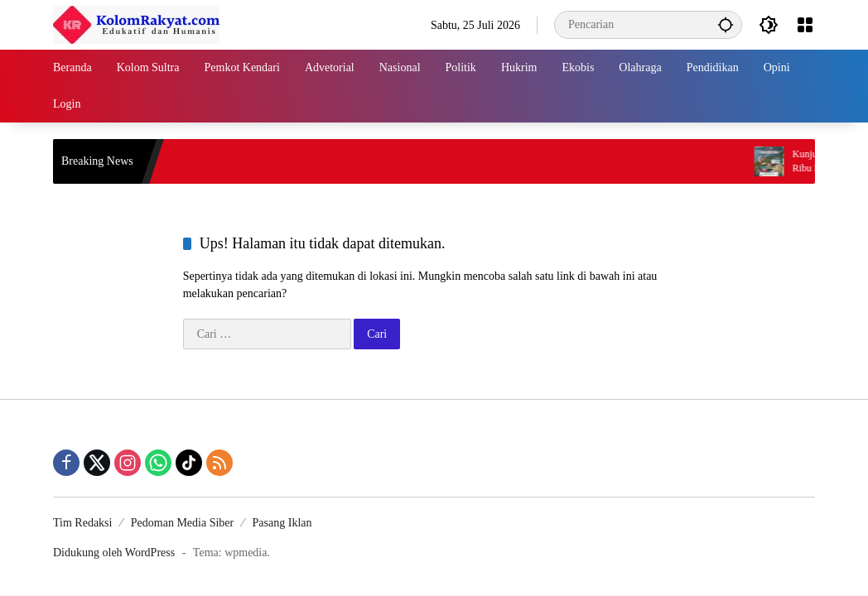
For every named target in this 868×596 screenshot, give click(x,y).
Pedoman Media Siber (182, 523)
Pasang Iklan (282, 523)
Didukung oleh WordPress (114, 553)
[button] (726, 24)
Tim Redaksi (82, 523)
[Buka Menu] (805, 25)
